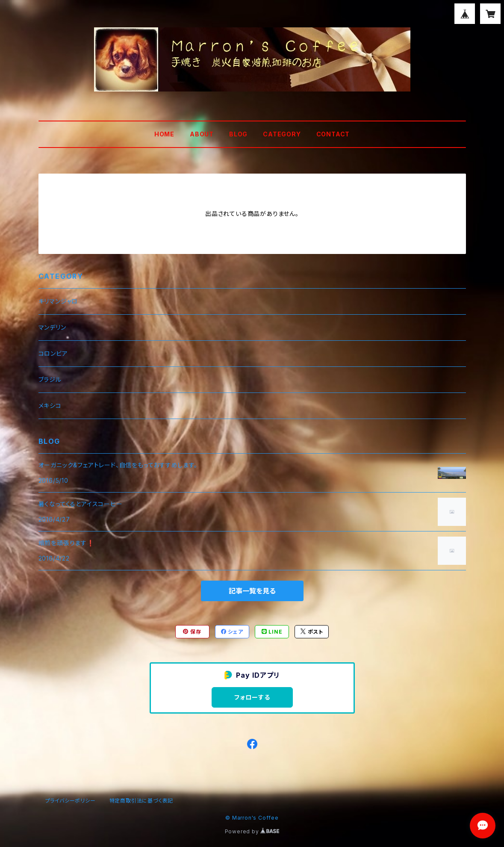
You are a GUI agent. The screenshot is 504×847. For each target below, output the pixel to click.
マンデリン (52, 327)
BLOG (238, 134)
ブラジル (50, 379)
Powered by (252, 831)
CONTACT (333, 134)
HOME (164, 134)
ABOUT (202, 134)
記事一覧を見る (252, 591)
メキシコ (50, 406)
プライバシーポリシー (71, 801)
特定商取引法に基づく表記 (141, 801)
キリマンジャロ (58, 301)
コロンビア (53, 353)
